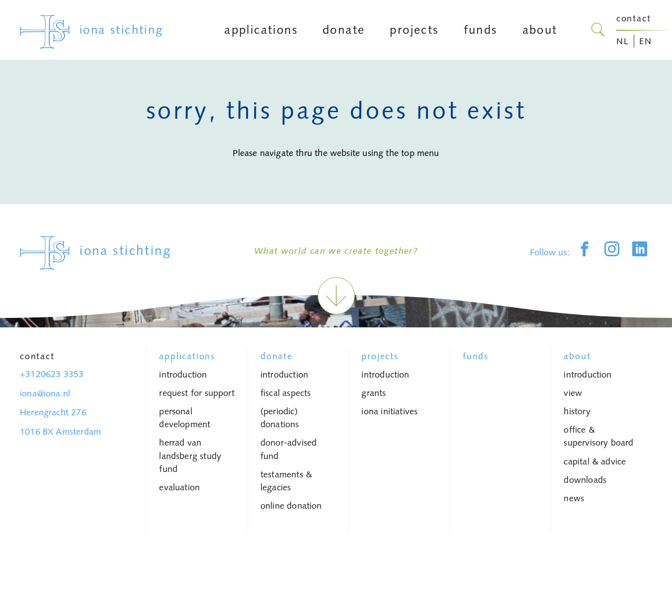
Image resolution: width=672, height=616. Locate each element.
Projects (380, 356)
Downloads (585, 480)
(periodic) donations (280, 418)
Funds (476, 356)
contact (634, 18)
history (577, 411)
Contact (37, 356)
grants (374, 393)
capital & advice (595, 462)
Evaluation (179, 487)
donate (277, 356)
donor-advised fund (289, 449)
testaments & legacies (286, 481)
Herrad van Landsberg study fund (190, 456)
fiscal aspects (286, 393)
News (574, 498)
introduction (183, 375)
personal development (185, 418)
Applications (187, 356)
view (573, 393)
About (577, 356)
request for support (197, 393)
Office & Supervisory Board (598, 436)
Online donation (291, 506)
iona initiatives (389, 411)
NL (623, 41)
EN (646, 41)
